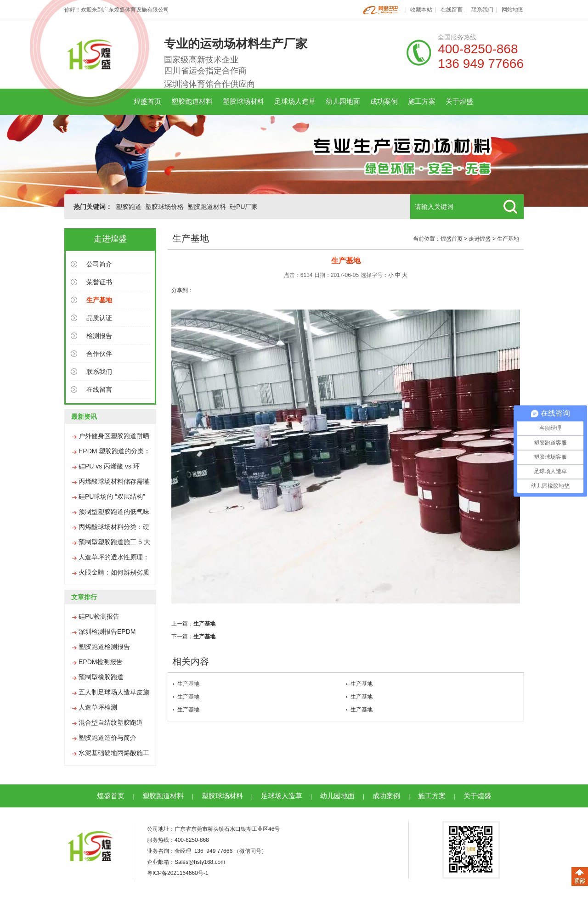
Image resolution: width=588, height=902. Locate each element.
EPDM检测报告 (101, 662)
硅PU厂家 (244, 207)
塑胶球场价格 (164, 207)
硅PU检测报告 (99, 616)
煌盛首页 (147, 101)
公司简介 (99, 264)
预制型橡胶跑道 (101, 677)
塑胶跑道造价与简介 (107, 738)
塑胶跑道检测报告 (104, 647)
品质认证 (99, 318)
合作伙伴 (99, 354)
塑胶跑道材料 (192, 101)
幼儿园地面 (343, 101)
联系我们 (482, 10)
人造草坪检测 (98, 707)
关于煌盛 (459, 101)
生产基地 (508, 239)
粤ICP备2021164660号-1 (178, 873)
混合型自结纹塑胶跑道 (111, 722)
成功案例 (384, 101)
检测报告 (99, 336)
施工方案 (422, 101)
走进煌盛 (480, 239)
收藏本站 (421, 10)
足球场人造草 (295, 101)
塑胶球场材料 (243, 101)
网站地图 (513, 10)
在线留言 (452, 10)
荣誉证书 (99, 282)
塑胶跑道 (129, 207)
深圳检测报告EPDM (107, 631)
